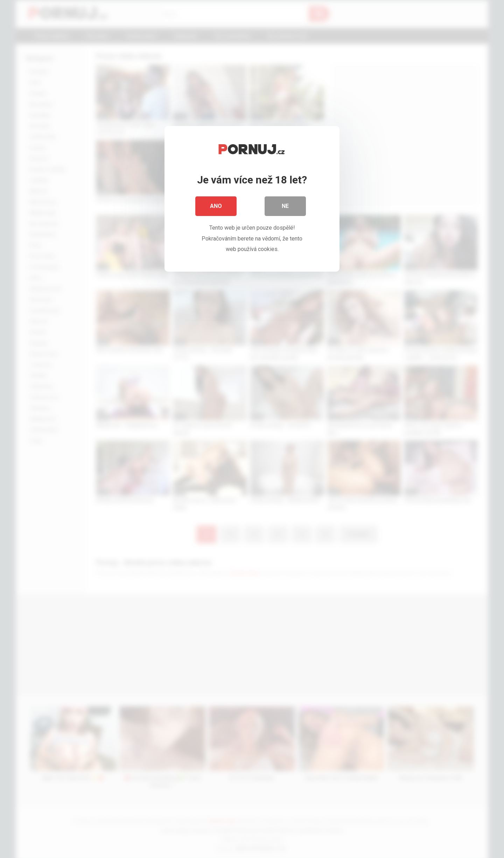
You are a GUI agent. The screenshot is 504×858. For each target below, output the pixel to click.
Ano (216, 206)
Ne (285, 206)
